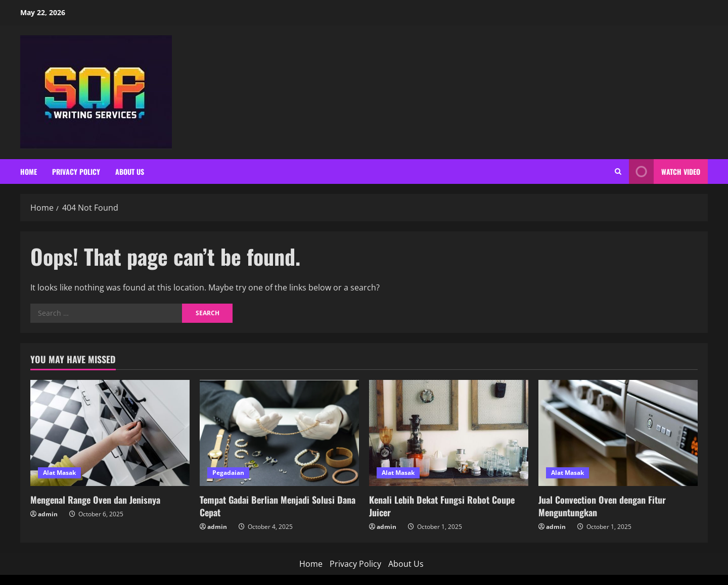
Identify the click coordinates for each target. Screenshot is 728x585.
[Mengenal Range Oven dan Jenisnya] (110, 433)
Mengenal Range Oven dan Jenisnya (95, 500)
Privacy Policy (76, 172)
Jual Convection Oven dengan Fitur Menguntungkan (602, 506)
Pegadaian (228, 473)
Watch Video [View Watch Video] (665, 172)
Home (29, 172)
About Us (130, 172)
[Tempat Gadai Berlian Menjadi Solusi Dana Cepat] (279, 433)
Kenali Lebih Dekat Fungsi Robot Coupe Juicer (442, 506)
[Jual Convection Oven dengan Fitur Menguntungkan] (618, 433)
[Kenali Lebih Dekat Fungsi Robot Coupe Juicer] (449, 433)
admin (48, 514)
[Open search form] (618, 172)
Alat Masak (59, 473)
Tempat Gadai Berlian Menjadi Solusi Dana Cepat (278, 506)
